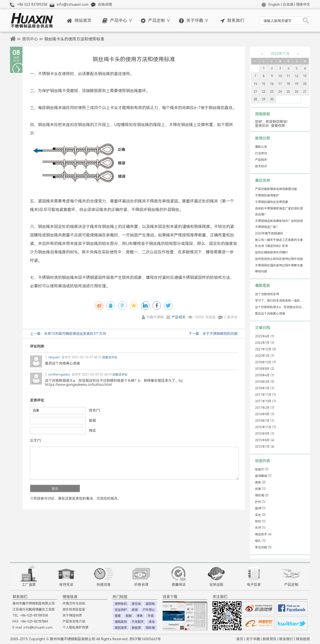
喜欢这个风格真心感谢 (270, 314)
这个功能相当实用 (267, 294)
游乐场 (136, 604)
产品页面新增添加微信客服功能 (276, 189)
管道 (118, 616)
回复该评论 (110, 357)
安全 (260, 515)
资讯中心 (30, 39)
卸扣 (260, 521)
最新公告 (261, 147)
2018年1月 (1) (265, 388)
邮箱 (92, 421)
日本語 (288, 4)
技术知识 (261, 166)
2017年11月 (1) (265, 395)
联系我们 (232, 21)
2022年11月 (280, 54)
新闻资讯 (269, 639)
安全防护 (121, 610)
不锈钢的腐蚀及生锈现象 (271, 202)
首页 (240, 639)
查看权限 (278, 126)
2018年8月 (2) (265, 369)
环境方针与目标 (74, 603)
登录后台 (262, 126)
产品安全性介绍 (74, 621)
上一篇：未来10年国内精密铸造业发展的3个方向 (68, 334)
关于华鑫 (253, 639)
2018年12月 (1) (265, 362)
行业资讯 (261, 153)
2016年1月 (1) (265, 421)
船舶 (129, 616)
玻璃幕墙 (263, 476)
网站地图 (303, 639)
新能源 (136, 628)
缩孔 (260, 541)
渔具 (140, 616)
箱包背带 (121, 628)
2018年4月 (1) (265, 375)
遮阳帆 (150, 604)
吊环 (260, 528)
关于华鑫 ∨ (194, 21)
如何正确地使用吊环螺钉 (271, 252)
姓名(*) (94, 410)
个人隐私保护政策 (75, 627)
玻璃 (260, 508)
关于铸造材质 (72, 615)
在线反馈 (105, 4)
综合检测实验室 (74, 609)
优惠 (260, 489)
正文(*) (35, 440)
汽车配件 (138, 622)
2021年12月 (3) (265, 349)
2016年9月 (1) (265, 414)
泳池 (152, 622)
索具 (260, 482)
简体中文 (303, 4)
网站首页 (79, 21)
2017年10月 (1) (265, 401)
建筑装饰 (121, 622)
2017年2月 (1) (265, 408)
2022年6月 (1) (265, 336)
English (274, 4)
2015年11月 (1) (265, 427)
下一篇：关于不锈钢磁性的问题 (213, 334)
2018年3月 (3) (265, 382)
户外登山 (149, 610)
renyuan (52, 357)
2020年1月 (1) (265, 356)
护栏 (260, 502)
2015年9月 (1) (265, 434)
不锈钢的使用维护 (267, 196)
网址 (92, 430)
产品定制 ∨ (156, 21)
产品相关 (178, 317)
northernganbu (57, 375)
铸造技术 (263, 534)
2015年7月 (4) (265, 447)
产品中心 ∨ (117, 21)
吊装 (151, 616)
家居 (135, 610)
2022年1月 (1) (265, 343)
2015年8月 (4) (265, 440)
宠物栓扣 (121, 604)
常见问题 (263, 547)
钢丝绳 (262, 495)
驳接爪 (262, 469)
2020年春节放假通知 (269, 233)
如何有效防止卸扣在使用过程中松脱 (279, 259)
